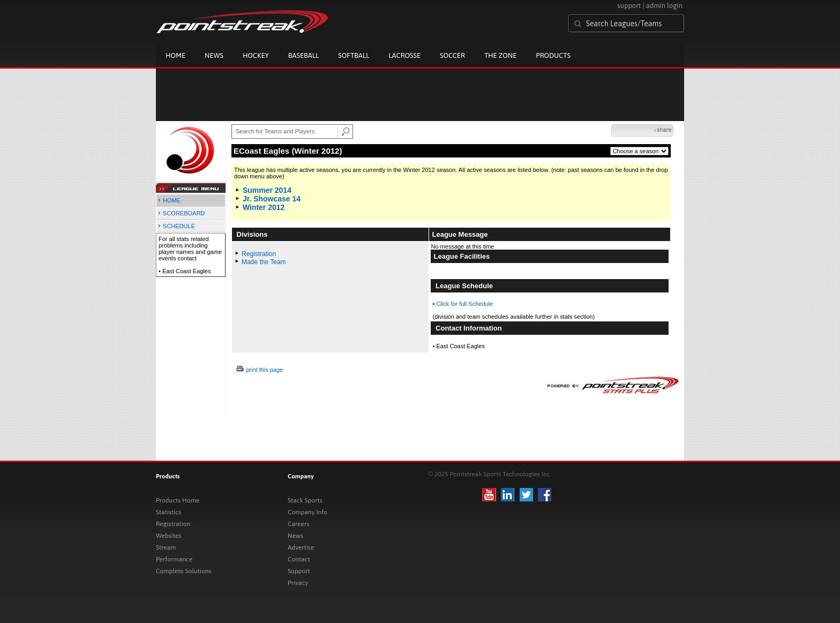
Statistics (168, 512)
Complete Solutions (183, 571)
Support (299, 571)
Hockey (256, 55)
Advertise (301, 547)
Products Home (178, 500)
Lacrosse (404, 55)
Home (175, 55)
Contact (299, 559)
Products (553, 55)
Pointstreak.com (242, 22)
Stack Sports (305, 500)
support (629, 6)
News (214, 55)
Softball (354, 55)
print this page (264, 370)
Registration (259, 254)
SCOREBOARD (184, 213)
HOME (172, 200)
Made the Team (264, 262)
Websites (168, 536)
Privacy (298, 583)
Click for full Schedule (464, 304)
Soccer (452, 55)
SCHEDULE (179, 226)
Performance (174, 559)
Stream (166, 547)
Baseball (304, 55)
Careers (298, 524)
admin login (664, 6)
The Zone (500, 55)
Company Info (307, 512)
